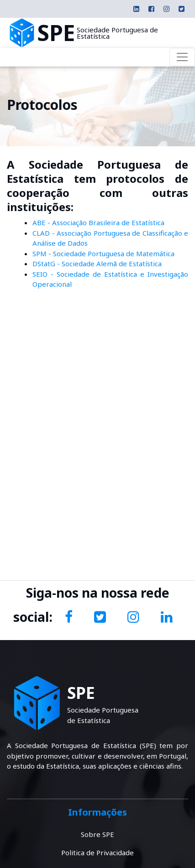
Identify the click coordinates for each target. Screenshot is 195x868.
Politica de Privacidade (97, 852)
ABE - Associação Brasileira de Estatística (98, 222)
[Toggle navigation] (182, 57)
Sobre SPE (97, 834)
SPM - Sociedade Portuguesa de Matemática (103, 253)
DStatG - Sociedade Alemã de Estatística (97, 263)
